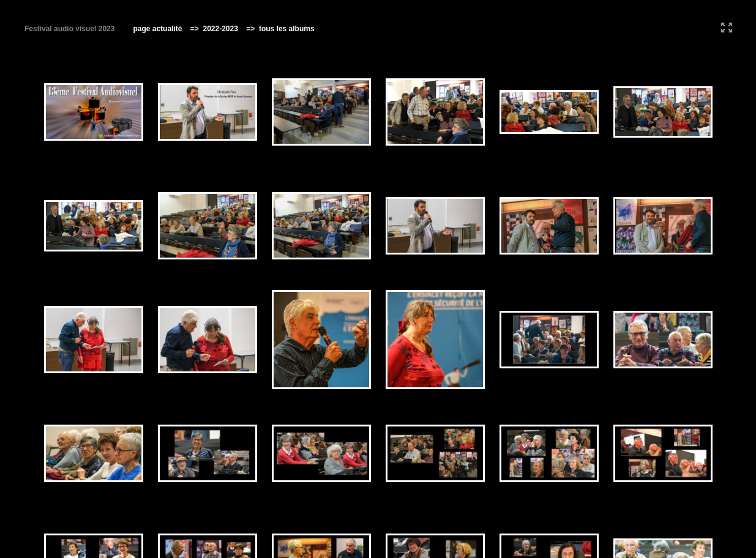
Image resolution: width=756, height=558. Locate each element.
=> (196, 29)
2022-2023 (219, 29)
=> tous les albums (277, 29)
